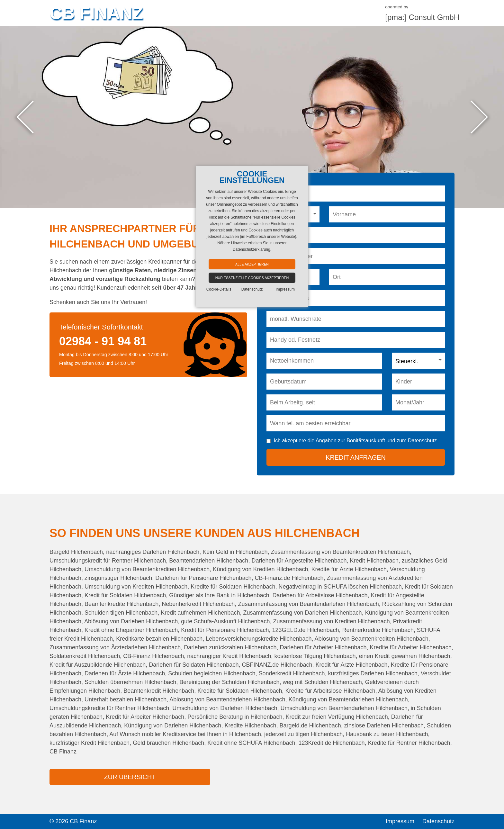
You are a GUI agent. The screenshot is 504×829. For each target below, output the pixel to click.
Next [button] (479, 117)
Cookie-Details (219, 289)
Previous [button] (25, 117)
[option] (252, 117)
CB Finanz (96, 13)
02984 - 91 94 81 (103, 341)
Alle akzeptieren (252, 264)
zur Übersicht (130, 777)
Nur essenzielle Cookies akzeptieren (252, 278)
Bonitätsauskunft (366, 441)
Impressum (400, 821)
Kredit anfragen (356, 457)
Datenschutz (422, 441)
